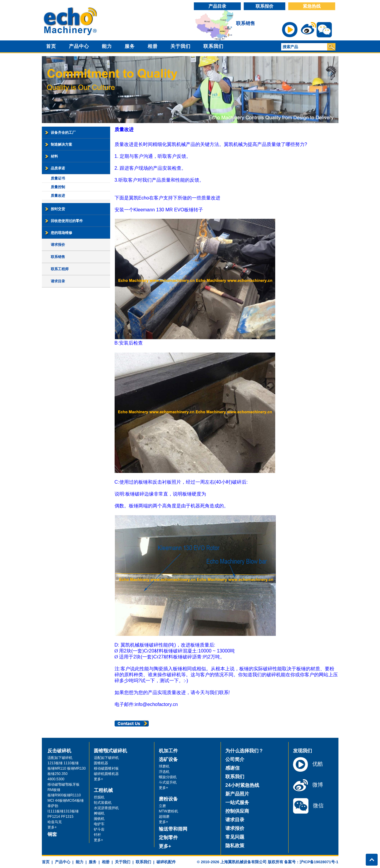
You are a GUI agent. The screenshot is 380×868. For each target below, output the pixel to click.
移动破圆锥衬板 (106, 768)
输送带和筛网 (173, 829)
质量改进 (58, 196)
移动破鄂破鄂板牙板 (64, 784)
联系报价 (265, 6)
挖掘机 (99, 797)
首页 (51, 46)
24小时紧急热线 (242, 785)
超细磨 (164, 817)
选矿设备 (168, 759)
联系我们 (213, 46)
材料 (54, 156)
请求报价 (58, 245)
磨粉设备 (168, 799)
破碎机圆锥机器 (106, 774)
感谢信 (232, 768)
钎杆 (97, 835)
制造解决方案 (61, 144)
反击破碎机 (59, 751)
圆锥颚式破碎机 (110, 751)
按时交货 (58, 209)
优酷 (308, 764)
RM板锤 (54, 790)
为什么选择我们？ (244, 751)
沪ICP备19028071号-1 (319, 862)
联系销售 (246, 23)
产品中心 (79, 46)
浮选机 (164, 772)
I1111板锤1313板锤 (63, 811)
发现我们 (303, 751)
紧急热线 (312, 6)
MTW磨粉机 (168, 811)
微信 (308, 806)
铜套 (52, 834)
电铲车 (99, 824)
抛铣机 (99, 819)
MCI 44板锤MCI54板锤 (66, 801)
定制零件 (168, 838)
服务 (130, 46)
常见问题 (235, 837)
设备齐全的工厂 (63, 133)
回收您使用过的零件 (67, 221)
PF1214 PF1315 (60, 817)
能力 (107, 46)
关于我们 (180, 46)
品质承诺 (58, 168)
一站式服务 (237, 802)
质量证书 (58, 178)
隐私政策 (235, 846)
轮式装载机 (103, 803)
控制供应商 (237, 811)
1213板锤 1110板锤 (63, 763)
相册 (153, 46)
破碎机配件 (166, 862)
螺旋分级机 (168, 777)
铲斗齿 (99, 829)
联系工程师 (60, 269)
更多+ (52, 827)
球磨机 (164, 766)
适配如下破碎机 (60, 758)
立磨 (162, 806)
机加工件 (168, 751)
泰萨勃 (53, 806)
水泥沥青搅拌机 (106, 808)
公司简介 (235, 759)
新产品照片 (237, 794)
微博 (308, 785)
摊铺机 (99, 813)
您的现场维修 (61, 233)
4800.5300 (56, 779)
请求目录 (58, 281)
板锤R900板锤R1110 (64, 795)
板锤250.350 (57, 774)
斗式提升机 (168, 782)
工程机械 (103, 790)
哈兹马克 (55, 822)
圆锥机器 (101, 763)
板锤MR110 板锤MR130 (67, 768)
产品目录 (217, 6)
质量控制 (58, 187)
